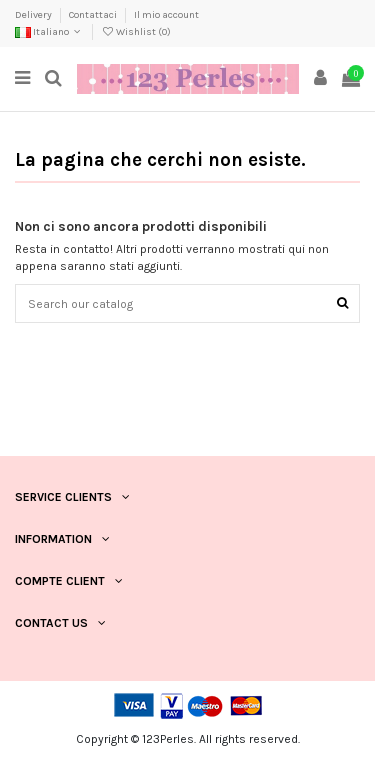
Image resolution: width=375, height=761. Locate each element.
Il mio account (166, 15)
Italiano (49, 32)
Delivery (34, 15)
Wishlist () (136, 32)
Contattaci (94, 15)
